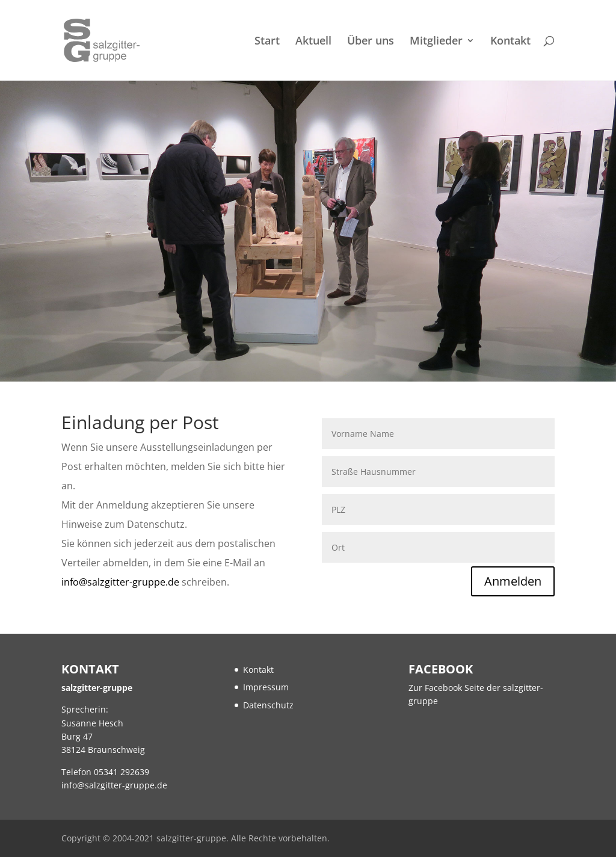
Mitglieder (436, 42)
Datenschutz (268, 705)
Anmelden (513, 581)
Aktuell (313, 42)
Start (267, 42)
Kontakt (510, 42)
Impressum (266, 687)
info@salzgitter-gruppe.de (120, 582)
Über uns (371, 42)
